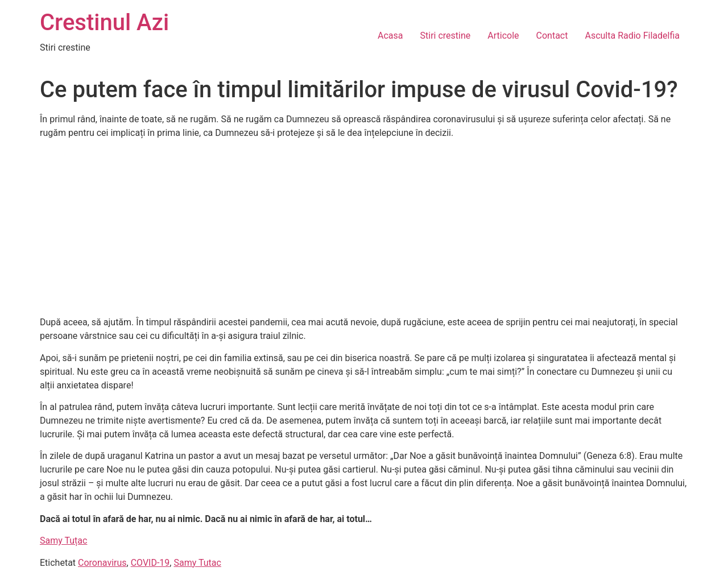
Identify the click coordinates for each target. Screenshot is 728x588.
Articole (503, 36)
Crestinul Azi (104, 22)
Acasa (390, 36)
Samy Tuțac (63, 541)
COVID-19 (150, 563)
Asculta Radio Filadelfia (632, 36)
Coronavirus (102, 563)
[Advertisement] (364, 228)
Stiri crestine (446, 36)
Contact (552, 36)
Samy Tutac (197, 563)
